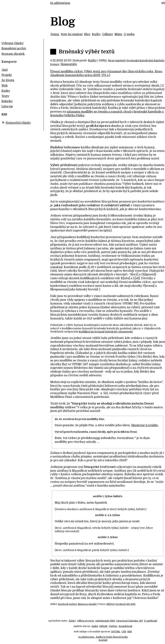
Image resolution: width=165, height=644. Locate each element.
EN (163, 3)
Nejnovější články (18, 123)
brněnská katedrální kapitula (145, 61)
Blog (87, 34)
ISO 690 (131, 604)
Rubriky (7, 101)
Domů (55, 34)
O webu (129, 34)
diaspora (83, 604)
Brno (111, 61)
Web (4, 86)
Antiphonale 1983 (105, 621)
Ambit (95, 626)
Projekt (7, 75)
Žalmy (72, 621)
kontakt (103, 640)
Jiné (5, 70)
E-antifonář (151, 621)
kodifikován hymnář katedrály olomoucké (106, 332)
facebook (63, 604)
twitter (73, 604)
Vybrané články (12, 43)
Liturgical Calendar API (130, 621)
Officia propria (86, 621)
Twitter (113, 626)
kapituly (121, 61)
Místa (118, 34)
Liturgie (7, 106)
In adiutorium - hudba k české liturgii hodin (103, 637)
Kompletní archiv (14, 48)
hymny (55, 64)
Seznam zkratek (13, 54)
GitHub (103, 626)
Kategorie (9, 62)
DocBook (121, 604)
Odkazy (108, 34)
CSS (124, 632)
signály (93, 604)
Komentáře (69, 64)
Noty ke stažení (72, 34)
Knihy (96, 34)
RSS (130, 632)
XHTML (116, 632)
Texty (5, 96)
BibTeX (111, 604)
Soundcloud (125, 626)
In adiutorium (60, 3)
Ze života (8, 80)
